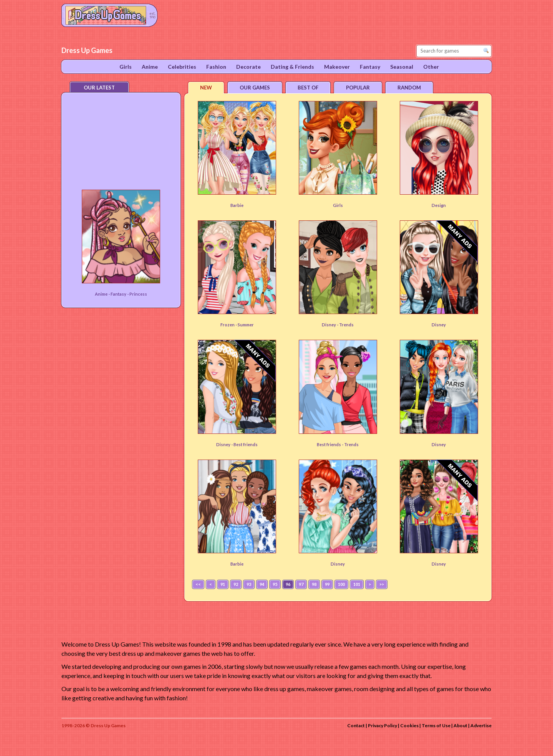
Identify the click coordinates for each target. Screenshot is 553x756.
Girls (338, 205)
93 (249, 584)
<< (198, 584)
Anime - (103, 294)
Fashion (216, 67)
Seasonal (402, 67)
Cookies (409, 725)
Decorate (248, 67)
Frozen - (229, 325)
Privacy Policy (382, 725)
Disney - (330, 325)
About (460, 725)
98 (314, 584)
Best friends (246, 444)
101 (357, 584)
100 (341, 584)
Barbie (237, 205)
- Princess (137, 294)
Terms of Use (436, 725)
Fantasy (119, 294)
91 (223, 584)
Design (439, 205)
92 (236, 584)
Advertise (481, 725)
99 (327, 584)
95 (275, 584)
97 (301, 584)
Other (431, 67)
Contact (356, 725)
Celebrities (182, 67)
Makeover (337, 67)
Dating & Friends (292, 67)
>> (382, 584)
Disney (439, 325)
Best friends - (330, 444)
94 (262, 584)
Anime (150, 67)
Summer (246, 325)
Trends (346, 325)
